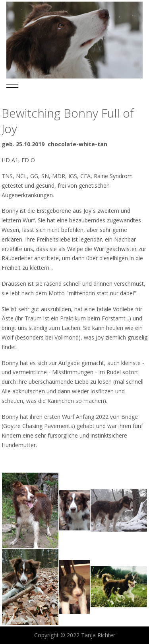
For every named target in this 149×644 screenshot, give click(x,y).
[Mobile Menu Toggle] (12, 84)
